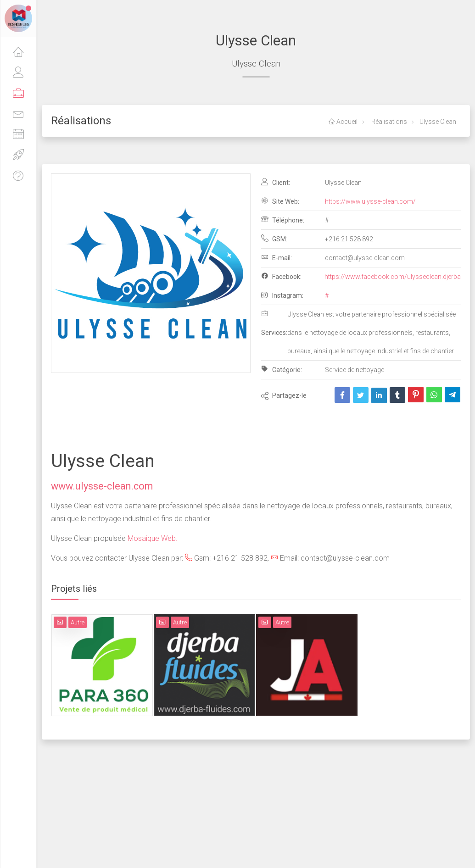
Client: (276, 182)
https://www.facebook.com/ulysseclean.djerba (393, 277)
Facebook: (281, 276)
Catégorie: (282, 369)
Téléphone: (283, 220)
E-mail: (277, 257)
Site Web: (280, 201)
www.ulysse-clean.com (102, 486)
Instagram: (282, 295)
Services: (274, 323)
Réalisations (388, 122)
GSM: (274, 239)
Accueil (343, 122)
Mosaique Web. (153, 538)
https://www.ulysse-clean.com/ (370, 201)
